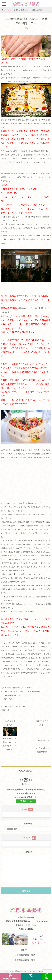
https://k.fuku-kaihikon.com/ (14, 691)
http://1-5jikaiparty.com (12, 695)
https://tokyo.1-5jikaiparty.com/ (15, 706)
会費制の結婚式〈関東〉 (26, 960)
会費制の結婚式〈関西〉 (26, 955)
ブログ (9, 10)
